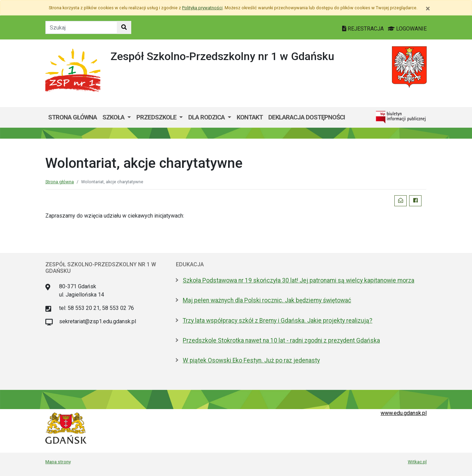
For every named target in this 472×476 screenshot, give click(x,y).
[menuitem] (117, 117)
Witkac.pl (417, 462)
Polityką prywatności (202, 8)
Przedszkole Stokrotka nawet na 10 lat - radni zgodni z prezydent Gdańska (281, 340)
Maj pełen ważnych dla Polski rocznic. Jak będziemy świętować (267, 300)
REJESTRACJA (364, 29)
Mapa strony (58, 462)
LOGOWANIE (407, 29)
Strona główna (72, 117)
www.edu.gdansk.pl (404, 413)
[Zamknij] (428, 9)
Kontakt (250, 117)
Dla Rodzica (207, 117)
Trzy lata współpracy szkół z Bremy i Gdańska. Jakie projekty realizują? (278, 321)
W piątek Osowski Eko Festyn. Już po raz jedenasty (251, 360)
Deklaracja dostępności (307, 117)
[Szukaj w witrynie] (124, 27)
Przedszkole (157, 117)
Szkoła (114, 117)
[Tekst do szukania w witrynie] (81, 27)
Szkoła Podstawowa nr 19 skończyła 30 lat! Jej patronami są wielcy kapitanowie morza (299, 280)
